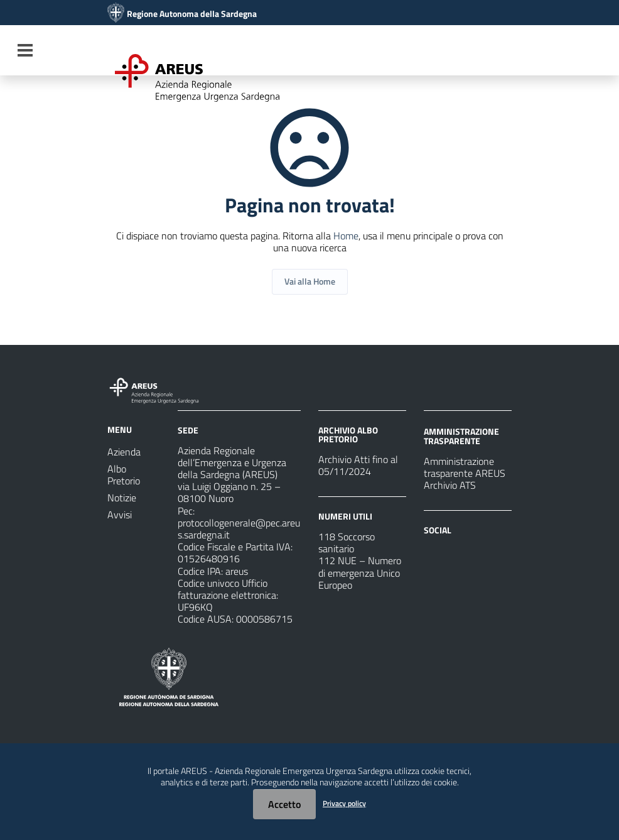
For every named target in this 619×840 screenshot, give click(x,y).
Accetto (284, 804)
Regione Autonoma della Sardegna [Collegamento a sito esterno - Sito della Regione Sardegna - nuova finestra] (192, 14)
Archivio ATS (450, 485)
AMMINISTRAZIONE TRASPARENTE (461, 436)
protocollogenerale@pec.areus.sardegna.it (239, 529)
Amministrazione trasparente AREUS (465, 467)
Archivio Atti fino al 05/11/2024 (358, 465)
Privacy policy (344, 803)
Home (346, 236)
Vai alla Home (310, 281)
